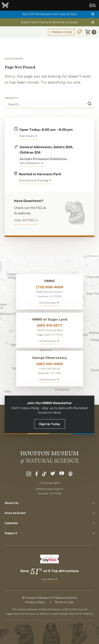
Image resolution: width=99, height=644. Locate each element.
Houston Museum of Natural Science (51, 598)
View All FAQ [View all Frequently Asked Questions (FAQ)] (26, 220)
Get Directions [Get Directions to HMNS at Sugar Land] (49, 341)
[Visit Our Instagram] (29, 475)
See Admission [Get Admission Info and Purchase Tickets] (31, 163)
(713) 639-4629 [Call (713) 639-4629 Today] (50, 483)
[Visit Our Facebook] (37, 475)
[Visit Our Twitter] (53, 475)
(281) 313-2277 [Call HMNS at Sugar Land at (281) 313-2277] (49, 325)
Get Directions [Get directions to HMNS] (49, 303)
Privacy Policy (35, 602)
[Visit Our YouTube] (62, 475)
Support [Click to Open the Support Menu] (49, 533)
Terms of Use (64, 602)
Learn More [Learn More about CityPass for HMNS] (49, 579)
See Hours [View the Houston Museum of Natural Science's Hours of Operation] (28, 136)
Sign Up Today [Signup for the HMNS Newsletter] (50, 424)
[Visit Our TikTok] (44, 475)
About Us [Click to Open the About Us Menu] (49, 503)
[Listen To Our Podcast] (70, 475)
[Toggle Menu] (93, 5)
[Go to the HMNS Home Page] (5, 5)
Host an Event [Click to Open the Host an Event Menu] (49, 513)
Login (9, 32)
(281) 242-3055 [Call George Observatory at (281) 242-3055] (50, 364)
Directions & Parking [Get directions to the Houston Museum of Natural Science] (35, 180)
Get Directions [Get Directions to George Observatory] (49, 379)
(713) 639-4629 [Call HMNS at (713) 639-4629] (49, 287)
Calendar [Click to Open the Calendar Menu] (49, 523)
